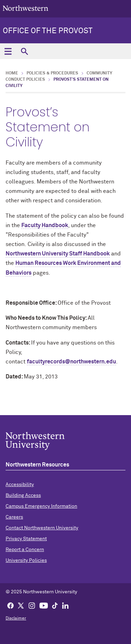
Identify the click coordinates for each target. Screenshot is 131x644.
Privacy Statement (26, 539)
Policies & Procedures (52, 73)
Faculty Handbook (45, 225)
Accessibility (20, 485)
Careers (14, 517)
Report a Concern (25, 550)
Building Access (23, 495)
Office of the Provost (48, 31)
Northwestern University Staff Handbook (58, 254)
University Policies (26, 560)
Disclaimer (16, 618)
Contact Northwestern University (42, 528)
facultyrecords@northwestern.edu (71, 362)
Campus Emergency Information (41, 506)
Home (12, 73)
